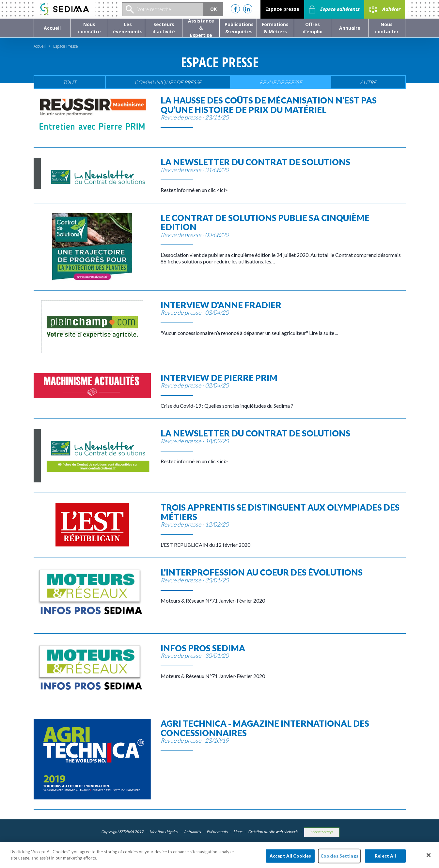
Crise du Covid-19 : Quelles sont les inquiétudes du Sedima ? (283, 391)
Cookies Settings (322, 832)
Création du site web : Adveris (273, 832)
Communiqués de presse (168, 82)
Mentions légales (164, 832)
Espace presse (282, 9)
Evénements (217, 832)
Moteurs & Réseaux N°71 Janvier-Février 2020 (283, 585)
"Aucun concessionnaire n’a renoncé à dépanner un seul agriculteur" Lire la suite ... (283, 318)
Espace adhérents (334, 9)
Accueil (40, 46)
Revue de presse (281, 82)
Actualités (192, 832)
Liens (238, 832)
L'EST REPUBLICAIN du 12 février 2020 (283, 525)
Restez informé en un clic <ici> (283, 175)
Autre (368, 82)
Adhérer (385, 9)
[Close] (429, 857)
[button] (89, 28)
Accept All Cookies (290, 858)
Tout (70, 82)
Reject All (385, 858)
